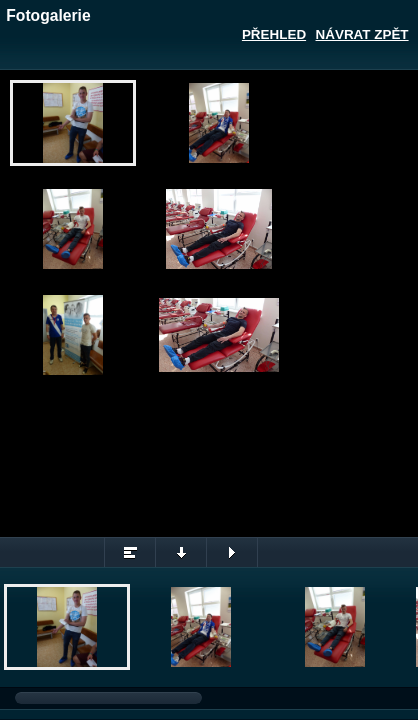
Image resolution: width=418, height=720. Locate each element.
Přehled (274, 34)
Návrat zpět (362, 34)
